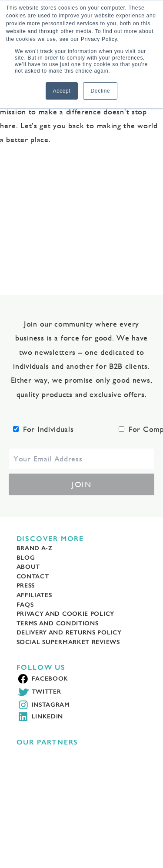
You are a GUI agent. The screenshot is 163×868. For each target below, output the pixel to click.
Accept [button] (62, 91)
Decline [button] (100, 91)
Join (81, 484)
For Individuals (48, 429)
